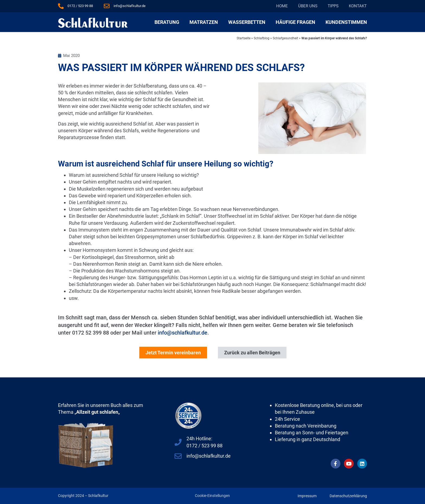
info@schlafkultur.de (183, 333)
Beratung (167, 22)
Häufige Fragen (295, 22)
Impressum (307, 496)
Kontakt (358, 6)
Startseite (244, 38)
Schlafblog (262, 38)
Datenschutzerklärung (348, 496)
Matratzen (204, 22)
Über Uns (308, 6)
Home (282, 6)
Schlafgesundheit (285, 38)
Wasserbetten (247, 22)
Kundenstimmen (346, 22)
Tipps (333, 6)
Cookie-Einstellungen (212, 496)
